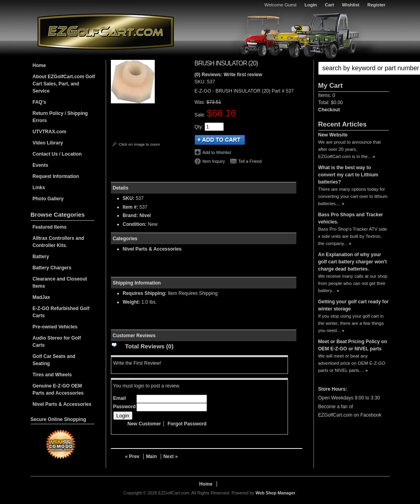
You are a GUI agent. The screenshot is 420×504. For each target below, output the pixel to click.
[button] (354, 68)
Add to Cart (220, 140)
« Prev (132, 457)
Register (377, 5)
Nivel (145, 215)
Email (120, 398)
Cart (330, 5)
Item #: (131, 207)
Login (311, 5)
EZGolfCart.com (106, 31)
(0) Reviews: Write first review (229, 75)
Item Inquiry (214, 161)
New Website (333, 135)
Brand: (131, 215)
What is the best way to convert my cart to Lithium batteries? (348, 175)
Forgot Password (187, 424)
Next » (171, 457)
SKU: (201, 82)
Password (125, 407)
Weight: (132, 302)
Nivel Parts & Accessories (152, 249)
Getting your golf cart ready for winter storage (354, 305)
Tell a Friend (250, 161)
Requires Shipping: (145, 293)
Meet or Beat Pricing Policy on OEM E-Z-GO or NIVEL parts (353, 345)
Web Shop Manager (275, 493)
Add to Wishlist (217, 152)
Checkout (329, 110)
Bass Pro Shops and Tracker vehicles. (351, 218)
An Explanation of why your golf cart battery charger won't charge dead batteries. (353, 262)
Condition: (135, 224)
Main (151, 457)
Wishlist (351, 5)
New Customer (144, 424)
